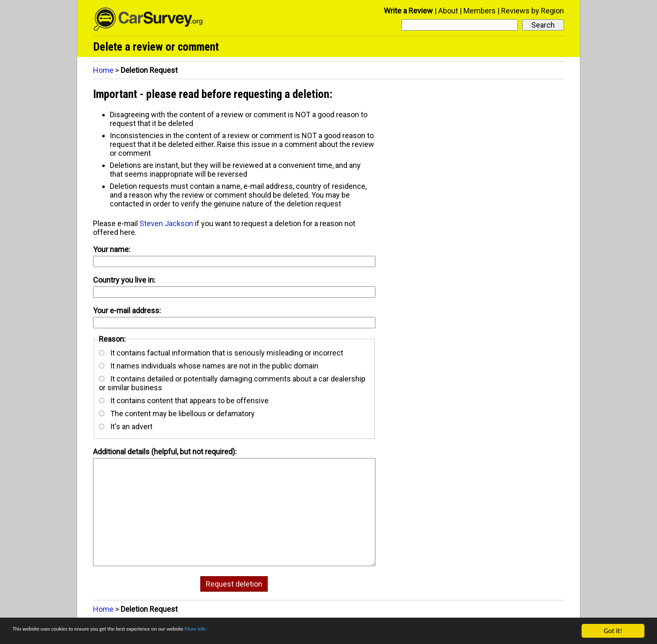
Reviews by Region (533, 11)
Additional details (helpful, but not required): (165, 452)
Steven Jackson (166, 223)
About (448, 11)
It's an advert (126, 426)
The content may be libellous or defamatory (177, 413)
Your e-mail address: (127, 310)
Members (480, 11)
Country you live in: (124, 280)
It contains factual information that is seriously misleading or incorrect (221, 353)
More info (258, 631)
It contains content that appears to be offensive (184, 401)
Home (103, 70)
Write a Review (408, 11)
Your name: (112, 249)
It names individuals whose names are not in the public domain (209, 366)
